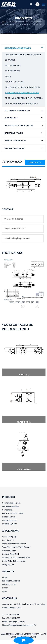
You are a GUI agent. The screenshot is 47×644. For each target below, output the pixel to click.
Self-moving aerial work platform (22, 87)
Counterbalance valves (11, 503)
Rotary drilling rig (15, 82)
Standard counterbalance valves (22, 93)
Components (7, 510)
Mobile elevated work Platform (14, 544)
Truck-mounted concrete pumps (21, 103)
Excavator (10, 60)
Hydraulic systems (10, 524)
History (5, 588)
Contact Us (35, 163)
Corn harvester (8, 540)
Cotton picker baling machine (14, 561)
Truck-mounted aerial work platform (24, 98)
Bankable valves (9, 517)
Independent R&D (9, 584)
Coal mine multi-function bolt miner (23, 54)
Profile (5, 577)
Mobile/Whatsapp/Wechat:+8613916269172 (19, 625)
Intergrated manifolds (11, 506)
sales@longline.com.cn (16, 622)
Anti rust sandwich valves (13, 513)
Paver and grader (9, 551)
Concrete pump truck (11, 554)
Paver (8, 76)
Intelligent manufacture (11, 581)
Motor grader (12, 71)
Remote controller (9, 520)
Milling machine (13, 65)
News (4, 591)
